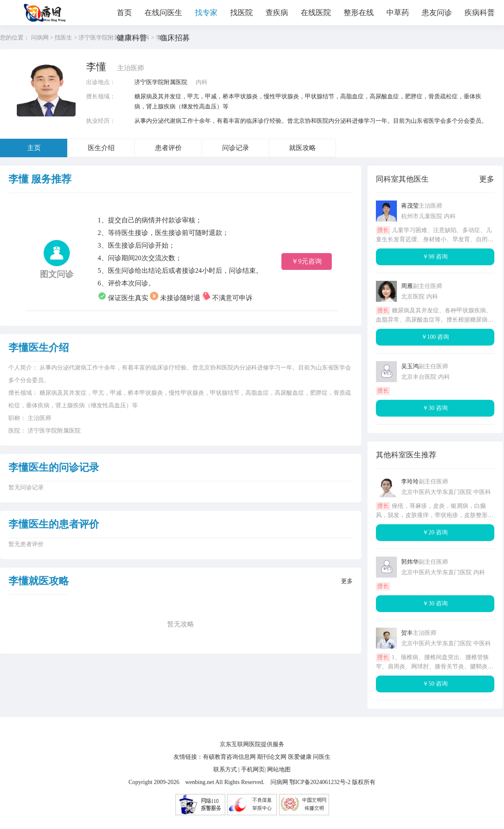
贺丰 (407, 633)
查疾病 (277, 13)
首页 (124, 13)
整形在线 (359, 13)
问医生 (322, 757)
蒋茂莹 (410, 206)
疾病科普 (480, 13)
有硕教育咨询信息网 (229, 757)
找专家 (206, 13)
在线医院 (316, 13)
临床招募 (175, 38)
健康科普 (132, 38)
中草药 (398, 13)
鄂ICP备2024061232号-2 (320, 782)
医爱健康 (300, 757)
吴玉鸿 (410, 366)
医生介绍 (101, 148)
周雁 (407, 286)
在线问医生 (163, 13)
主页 (34, 148)
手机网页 (253, 770)
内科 (202, 82)
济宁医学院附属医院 (161, 82)
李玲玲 (410, 482)
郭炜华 (410, 562)
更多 (347, 581)
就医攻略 (302, 148)
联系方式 (225, 770)
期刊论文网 (272, 757)
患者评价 (168, 148)
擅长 (383, 230)
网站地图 (279, 770)
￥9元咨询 (307, 261)
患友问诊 (437, 13)
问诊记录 (236, 148)
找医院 (241, 13)
